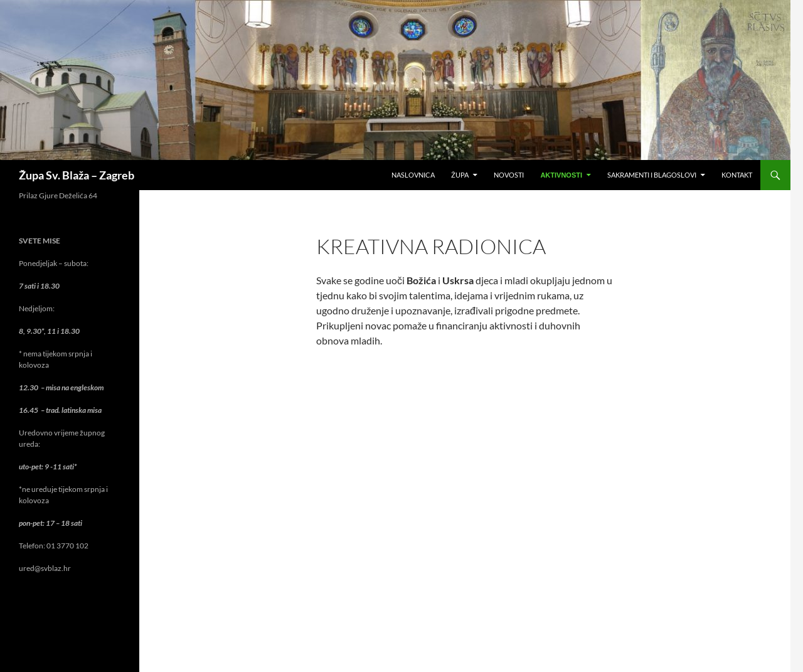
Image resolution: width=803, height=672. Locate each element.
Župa (460, 175)
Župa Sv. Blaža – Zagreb (77, 175)
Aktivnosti (561, 175)
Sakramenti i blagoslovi (652, 175)
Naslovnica (413, 175)
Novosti (509, 175)
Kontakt (737, 175)
